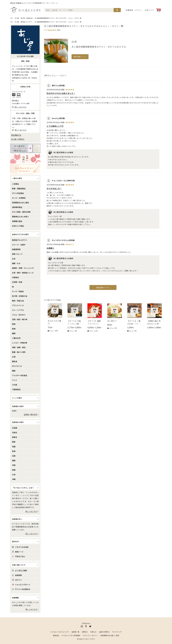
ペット (15, 380)
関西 (14, 460)
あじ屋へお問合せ (18, 139)
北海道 (15, 428)
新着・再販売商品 (19, 189)
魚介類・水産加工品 (27, 18)
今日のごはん (19, 556)
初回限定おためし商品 (20, 203)
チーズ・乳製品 (18, 291)
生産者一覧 (75, 632)
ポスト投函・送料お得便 (21, 212)
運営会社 (56, 635)
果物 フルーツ (17, 254)
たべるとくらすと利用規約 (71, 635)
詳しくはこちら (32, 511)
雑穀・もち (16, 263)
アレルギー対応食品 (20, 375)
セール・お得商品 (19, 198)
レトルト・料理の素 (20, 343)
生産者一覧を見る (31, 414)
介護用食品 (16, 389)
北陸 (14, 456)
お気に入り (149, 10)
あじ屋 (17, 18)
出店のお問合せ (104, 632)
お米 (14, 259)
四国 (14, 470)
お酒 (14, 357)
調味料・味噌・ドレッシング (23, 268)
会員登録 (129, 10)
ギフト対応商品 (18, 193)
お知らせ (93, 632)
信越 (14, 446)
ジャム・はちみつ (19, 315)
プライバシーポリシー (90, 635)
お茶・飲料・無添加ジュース (23, 273)
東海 (14, 451)
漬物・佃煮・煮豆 (19, 347)
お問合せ (85, 632)
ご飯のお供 (16, 338)
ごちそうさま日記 (20, 547)
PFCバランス (17, 366)
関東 (14, 442)
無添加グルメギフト (27, 22)
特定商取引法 (16, 135)
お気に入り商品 (18, 226)
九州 (14, 475)
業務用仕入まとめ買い (20, 217)
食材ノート (18, 552)
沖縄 (14, 479)
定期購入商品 (17, 221)
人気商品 (15, 184)
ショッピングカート (21, 585)
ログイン (139, 10)
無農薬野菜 (16, 249)
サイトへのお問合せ (21, 589)
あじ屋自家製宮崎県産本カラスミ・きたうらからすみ (50, 18)
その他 (15, 385)
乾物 (14, 324)
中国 (14, 465)
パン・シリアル (18, 310)
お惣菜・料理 (17, 282)
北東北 (15, 432)
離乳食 (15, 361)
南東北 (15, 437)
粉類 (14, 329)
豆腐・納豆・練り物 (20, 319)
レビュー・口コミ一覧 (75, 18)
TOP (11, 18)
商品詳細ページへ (80, 57)
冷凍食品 (15, 277)
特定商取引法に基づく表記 (110, 635)
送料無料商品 (17, 207)
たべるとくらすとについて (60, 632)
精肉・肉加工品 (18, 301)
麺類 (14, 333)
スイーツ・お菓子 (19, 245)
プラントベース (18, 305)
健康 (14, 371)
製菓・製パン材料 (19, 352)
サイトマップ (117, 632)
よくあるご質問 (19, 571)
